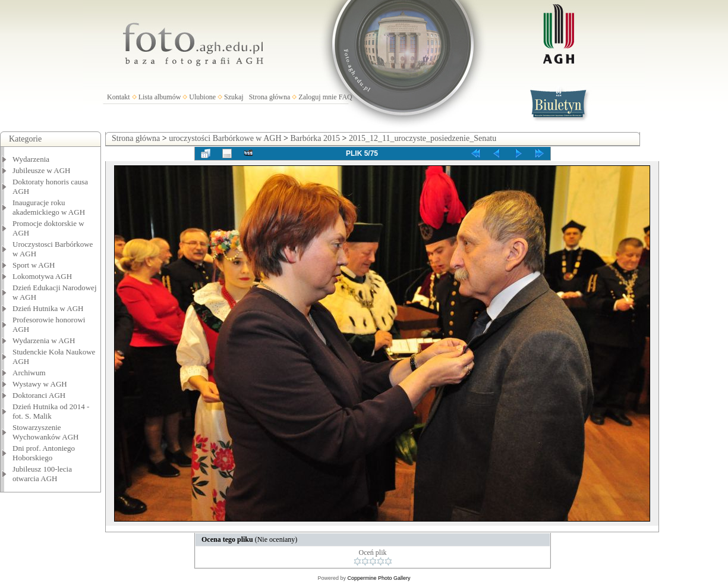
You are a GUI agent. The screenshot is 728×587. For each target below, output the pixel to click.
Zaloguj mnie (317, 97)
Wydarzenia (31, 159)
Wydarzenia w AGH (44, 340)
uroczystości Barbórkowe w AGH (225, 138)
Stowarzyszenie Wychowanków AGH (46, 432)
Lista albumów (160, 97)
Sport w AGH (34, 265)
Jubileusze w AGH (42, 170)
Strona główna (270, 97)
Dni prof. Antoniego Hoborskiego (44, 453)
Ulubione (202, 97)
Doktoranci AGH (39, 395)
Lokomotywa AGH (42, 276)
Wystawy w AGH (40, 384)
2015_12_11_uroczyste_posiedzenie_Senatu (423, 138)
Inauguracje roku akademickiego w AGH (49, 207)
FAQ (346, 97)
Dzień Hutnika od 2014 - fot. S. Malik (51, 411)
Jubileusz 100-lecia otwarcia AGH (42, 474)
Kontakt (119, 97)
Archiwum (29, 373)
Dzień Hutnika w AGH (48, 308)
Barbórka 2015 (315, 138)
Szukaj (234, 97)
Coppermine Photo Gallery (379, 578)
